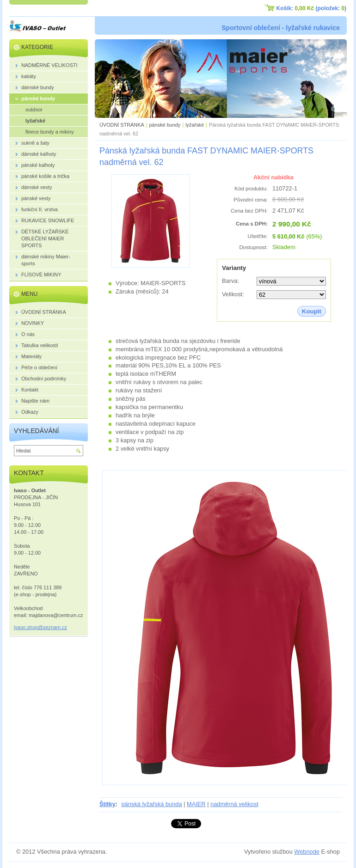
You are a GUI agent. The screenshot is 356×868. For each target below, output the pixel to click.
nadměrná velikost (234, 804)
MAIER (196, 804)
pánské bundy (165, 125)
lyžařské (195, 125)
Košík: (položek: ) (311, 8)
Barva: (230, 281)
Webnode (307, 852)
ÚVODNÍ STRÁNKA (122, 125)
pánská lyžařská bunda (152, 804)
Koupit (312, 311)
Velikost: (233, 294)
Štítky (107, 804)
